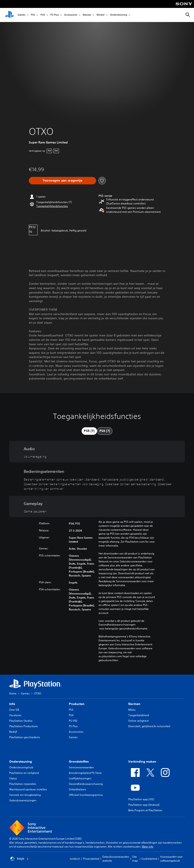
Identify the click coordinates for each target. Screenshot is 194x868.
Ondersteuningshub (21, 767)
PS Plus (55, 15)
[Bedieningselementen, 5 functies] (97, 479)
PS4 (43, 15)
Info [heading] (12, 704)
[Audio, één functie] (97, 452)
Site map (135, 859)
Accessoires (71, 15)
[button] (52, 206)
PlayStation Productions (24, 726)
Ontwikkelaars (78, 789)
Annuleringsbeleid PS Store (85, 773)
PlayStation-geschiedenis (25, 737)
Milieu (132, 710)
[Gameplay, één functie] (97, 506)
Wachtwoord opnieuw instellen (28, 789)
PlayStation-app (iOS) (141, 799)
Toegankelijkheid (139, 715)
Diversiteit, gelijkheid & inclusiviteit (149, 726)
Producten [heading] (77, 704)
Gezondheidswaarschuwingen (117, 625)
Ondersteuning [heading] (21, 762)
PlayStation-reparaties (23, 784)
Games (21, 15)
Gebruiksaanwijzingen (23, 800)
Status (13, 778)
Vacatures (15, 715)
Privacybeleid (91, 859)
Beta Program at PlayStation (145, 810)
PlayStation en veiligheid (24, 773)
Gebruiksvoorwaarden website (116, 859)
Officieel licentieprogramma (86, 795)
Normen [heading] (134, 704)
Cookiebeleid (149, 859)
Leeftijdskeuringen (80, 778)
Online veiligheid (138, 721)
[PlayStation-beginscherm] (9, 15)
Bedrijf (13, 732)
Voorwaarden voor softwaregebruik (171, 859)
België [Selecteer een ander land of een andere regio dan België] (19, 859)
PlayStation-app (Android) (144, 805)
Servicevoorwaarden (81, 767)
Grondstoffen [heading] (79, 762)
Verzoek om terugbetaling (25, 795)
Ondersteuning (119, 15)
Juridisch (75, 859)
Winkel (101, 15)
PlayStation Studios (21, 721)
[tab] (89, 431)
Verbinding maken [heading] (142, 762)
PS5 (33, 15)
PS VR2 (73, 721)
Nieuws (87, 15)
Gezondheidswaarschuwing (86, 784)
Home (13, 693)
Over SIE (14, 710)
